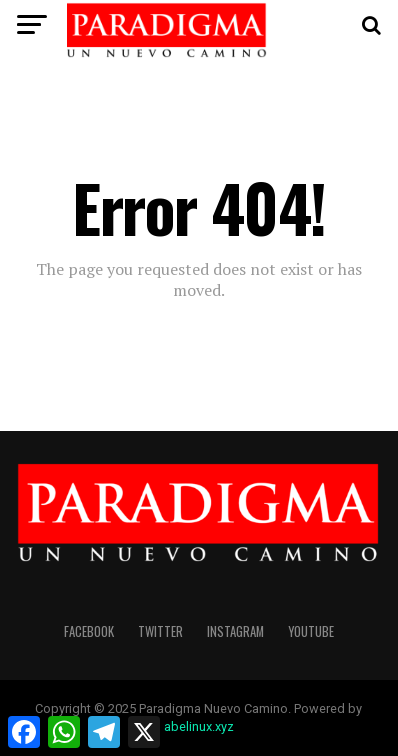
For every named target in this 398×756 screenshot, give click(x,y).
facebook (89, 631)
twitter (160, 631)
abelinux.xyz (199, 726)
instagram (235, 631)
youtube (311, 631)
